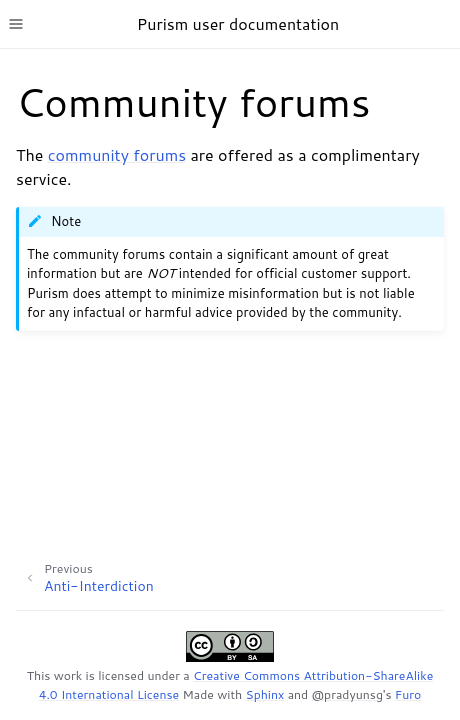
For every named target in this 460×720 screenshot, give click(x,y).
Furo (408, 694)
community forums (117, 154)
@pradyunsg (347, 694)
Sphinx (265, 694)
